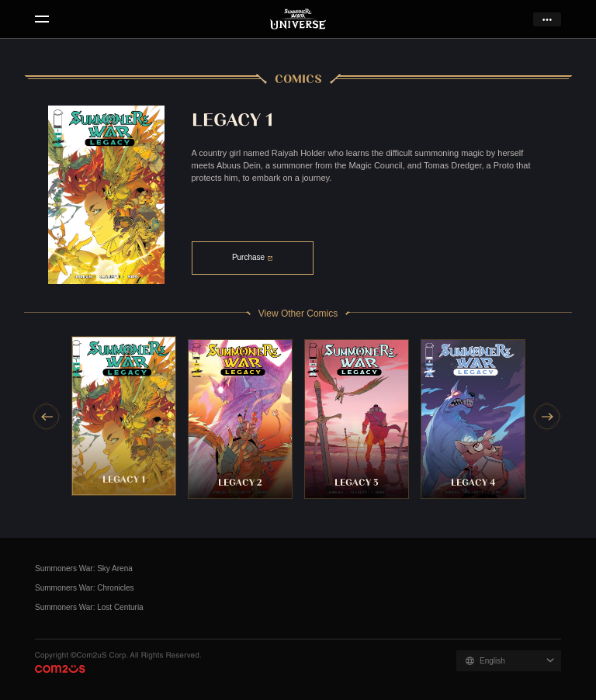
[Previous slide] (47, 417)
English (492, 661)
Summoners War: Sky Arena (84, 568)
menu (42, 19)
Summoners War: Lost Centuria (89, 607)
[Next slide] (547, 417)
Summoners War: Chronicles (84, 588)
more (547, 19)
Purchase (248, 257)
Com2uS (60, 669)
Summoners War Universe (298, 19)
